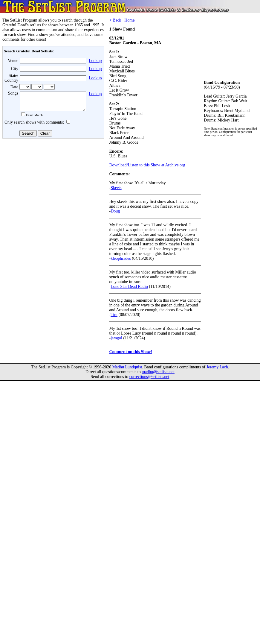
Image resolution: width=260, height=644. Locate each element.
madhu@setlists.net (158, 372)
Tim (114, 315)
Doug (115, 211)
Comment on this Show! (131, 352)
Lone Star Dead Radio (129, 287)
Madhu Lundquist (127, 367)
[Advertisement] (53, 188)
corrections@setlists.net (149, 377)
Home (129, 20)
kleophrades (121, 258)
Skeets (116, 188)
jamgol (116, 338)
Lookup (95, 61)
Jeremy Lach (217, 367)
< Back (115, 20)
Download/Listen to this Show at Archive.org (147, 165)
